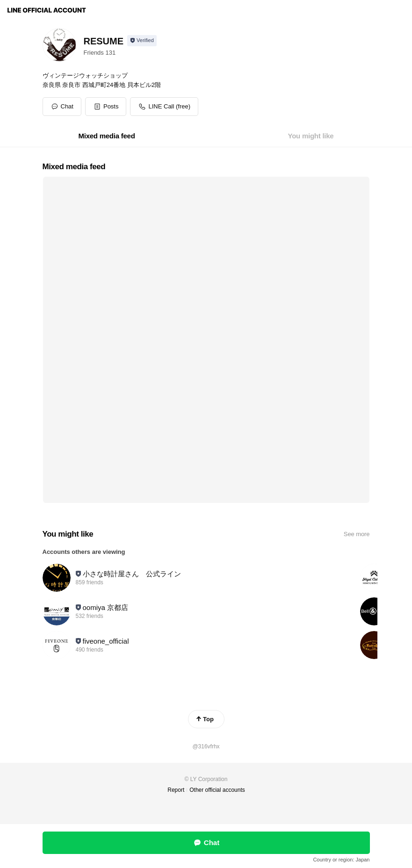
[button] (106, 107)
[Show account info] (142, 41)
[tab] (107, 136)
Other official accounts (217, 790)
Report (176, 790)
